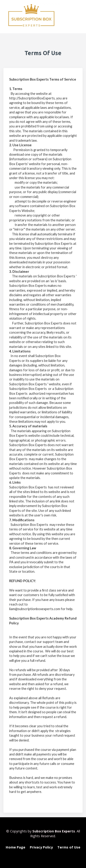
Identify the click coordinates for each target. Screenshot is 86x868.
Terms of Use (69, 847)
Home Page (15, 847)
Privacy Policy (41, 847)
